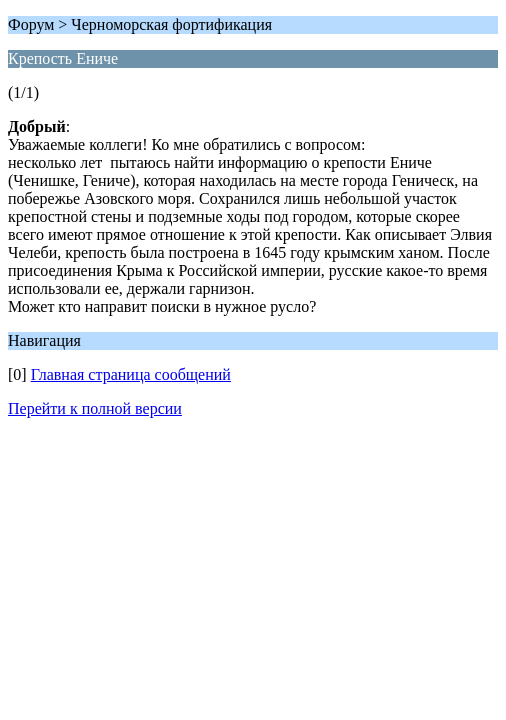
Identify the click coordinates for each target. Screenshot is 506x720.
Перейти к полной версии (95, 408)
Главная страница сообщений (131, 374)
